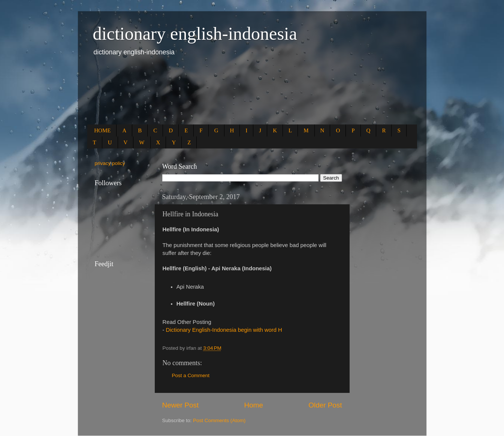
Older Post (325, 405)
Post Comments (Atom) (219, 420)
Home (254, 405)
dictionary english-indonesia (195, 34)
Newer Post (181, 405)
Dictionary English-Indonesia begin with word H (224, 330)
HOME (102, 130)
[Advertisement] (224, 94)
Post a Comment (191, 375)
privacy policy (110, 163)
